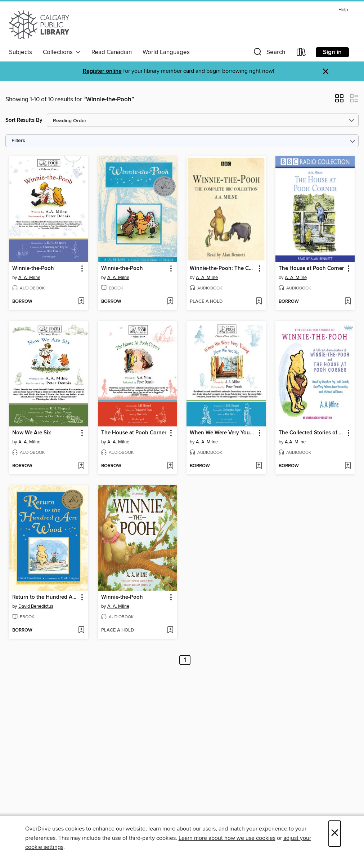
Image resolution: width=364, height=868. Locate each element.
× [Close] (335, 834)
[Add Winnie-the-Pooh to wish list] (81, 302)
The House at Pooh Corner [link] (311, 269)
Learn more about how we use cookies (227, 838)
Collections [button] (62, 52)
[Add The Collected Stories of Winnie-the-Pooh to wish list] (348, 466)
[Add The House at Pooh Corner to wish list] (348, 302)
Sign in (332, 52)
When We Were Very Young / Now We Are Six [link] (223, 433)
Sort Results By (24, 120)
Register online (102, 71)
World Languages (166, 52)
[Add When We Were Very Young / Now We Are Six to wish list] (259, 466)
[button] (269, 54)
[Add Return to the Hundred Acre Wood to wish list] (81, 630)
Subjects (21, 52)
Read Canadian (112, 52)
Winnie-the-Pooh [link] (33, 269)
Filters (18, 141)
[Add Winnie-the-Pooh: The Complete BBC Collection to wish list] (259, 302)
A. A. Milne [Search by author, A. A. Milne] (29, 278)
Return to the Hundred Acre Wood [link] (45, 597)
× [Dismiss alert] (326, 72)
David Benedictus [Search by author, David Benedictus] (36, 606)
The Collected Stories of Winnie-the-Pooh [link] (312, 433)
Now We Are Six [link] (32, 433)
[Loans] (301, 54)
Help (343, 10)
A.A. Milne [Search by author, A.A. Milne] (295, 442)
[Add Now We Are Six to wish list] (81, 466)
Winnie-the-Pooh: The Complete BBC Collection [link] (223, 269)
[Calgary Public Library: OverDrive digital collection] (39, 25)
